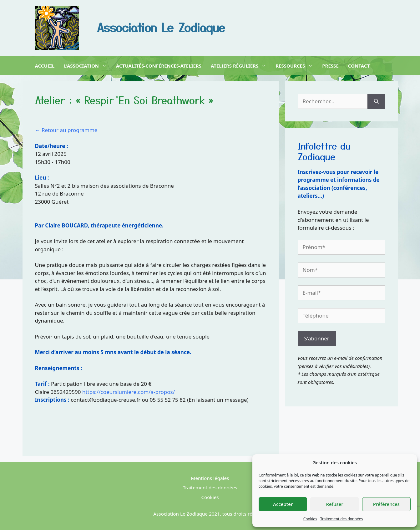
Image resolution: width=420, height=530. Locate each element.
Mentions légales (210, 478)
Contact (359, 66)
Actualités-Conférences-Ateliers (159, 66)
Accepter (283, 504)
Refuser (334, 504)
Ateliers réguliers (238, 66)
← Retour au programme (66, 130)
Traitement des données (342, 519)
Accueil (45, 66)
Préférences (386, 504)
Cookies (310, 519)
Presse (330, 66)
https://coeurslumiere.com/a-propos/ (129, 392)
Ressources (294, 66)
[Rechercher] (376, 101)
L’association (86, 66)
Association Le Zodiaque (161, 27)
